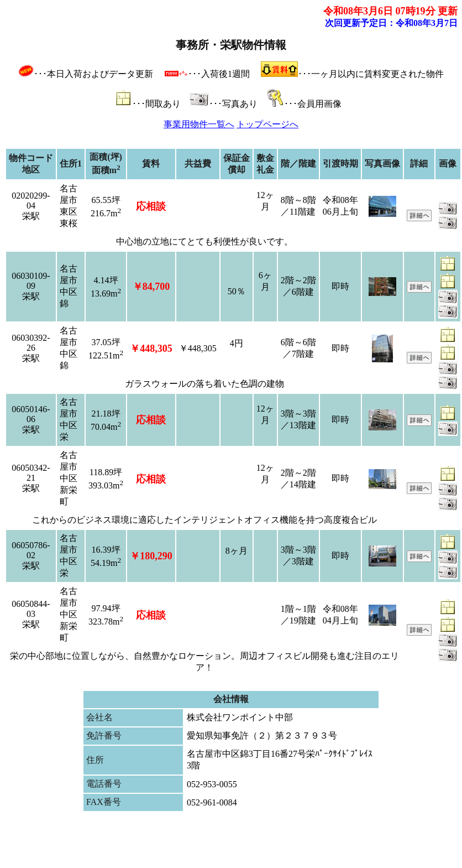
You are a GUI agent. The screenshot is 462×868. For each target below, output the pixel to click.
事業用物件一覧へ (199, 124)
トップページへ (267, 124)
